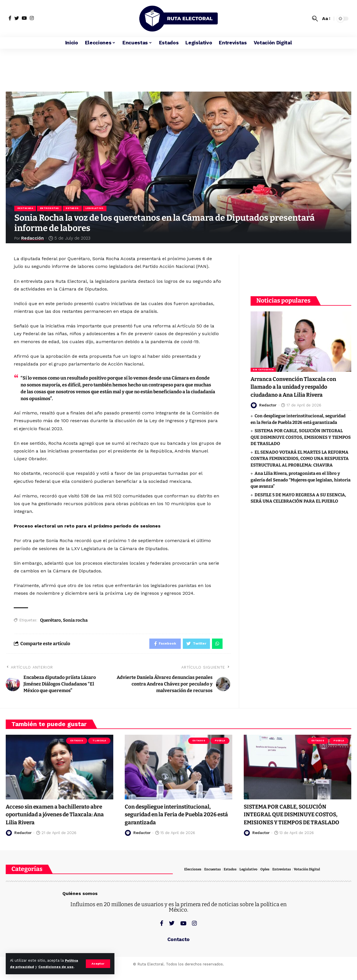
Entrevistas (51, 209)
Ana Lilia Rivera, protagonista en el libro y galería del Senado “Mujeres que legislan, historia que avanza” (301, 476)
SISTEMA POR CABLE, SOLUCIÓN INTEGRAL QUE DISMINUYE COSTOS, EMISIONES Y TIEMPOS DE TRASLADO (301, 434)
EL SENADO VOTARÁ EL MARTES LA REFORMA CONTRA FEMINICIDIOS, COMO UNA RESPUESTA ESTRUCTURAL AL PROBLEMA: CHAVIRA (300, 455)
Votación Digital (313, 879)
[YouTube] (24, 18)
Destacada (26, 209)
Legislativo (97, 209)
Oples (269, 879)
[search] (315, 19)
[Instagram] (32, 18)
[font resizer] (326, 18)
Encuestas (215, 879)
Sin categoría (263, 366)
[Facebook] (10, 18)
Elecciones (194, 879)
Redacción (34, 239)
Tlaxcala (99, 743)
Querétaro (50, 621)
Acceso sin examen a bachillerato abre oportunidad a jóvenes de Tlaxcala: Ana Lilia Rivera (53, 816)
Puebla (220, 743)
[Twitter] (17, 18)
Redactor (268, 402)
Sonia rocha (75, 621)
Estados (74, 209)
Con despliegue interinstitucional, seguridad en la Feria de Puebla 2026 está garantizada (177, 816)
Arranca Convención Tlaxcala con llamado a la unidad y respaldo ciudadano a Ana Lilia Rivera (299, 383)
